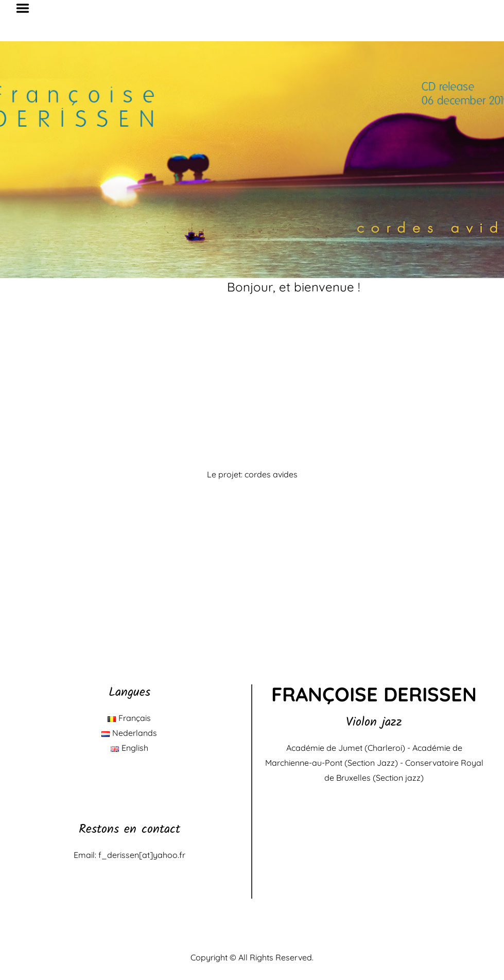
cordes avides (271, 474)
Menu (26, 8)
